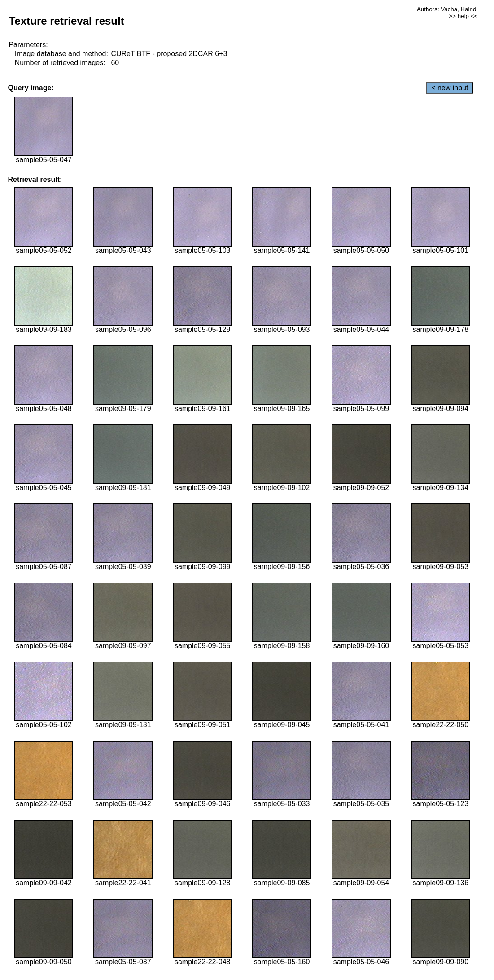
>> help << (463, 16)
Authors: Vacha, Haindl (447, 9)
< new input (450, 88)
